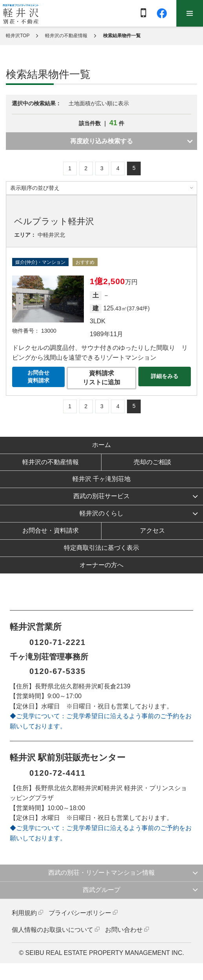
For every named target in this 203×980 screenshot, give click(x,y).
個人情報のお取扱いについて (53, 930)
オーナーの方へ (101, 565)
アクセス (152, 531)
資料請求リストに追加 (101, 378)
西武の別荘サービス (101, 496)
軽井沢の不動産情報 (66, 36)
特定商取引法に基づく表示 (101, 548)
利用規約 (24, 913)
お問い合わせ (124, 930)
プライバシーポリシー (80, 913)
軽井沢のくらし (101, 513)
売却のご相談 (152, 462)
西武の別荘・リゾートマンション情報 (101, 873)
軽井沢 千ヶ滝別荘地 (101, 479)
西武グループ (101, 890)
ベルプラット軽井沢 (54, 221)
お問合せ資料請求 (38, 377)
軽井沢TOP (18, 36)
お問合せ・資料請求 (51, 531)
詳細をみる (165, 376)
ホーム (101, 445)
